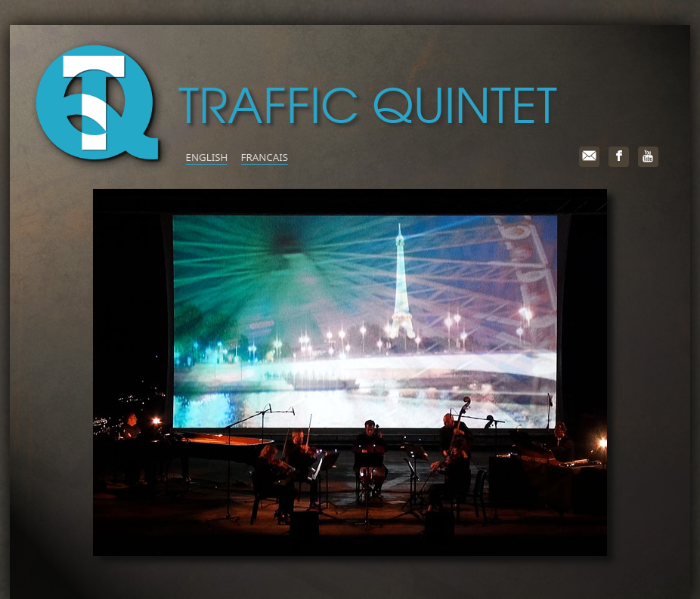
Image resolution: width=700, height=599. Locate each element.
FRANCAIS (265, 157)
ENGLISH (207, 157)
